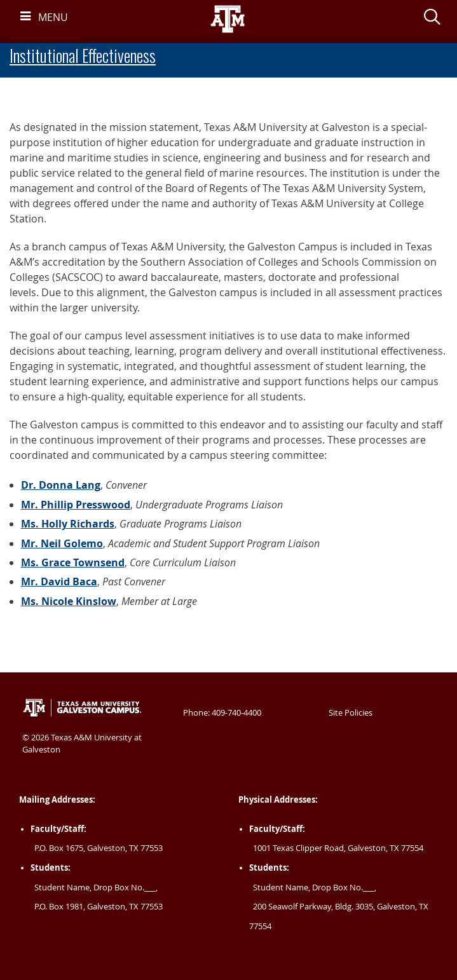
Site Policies (351, 712)
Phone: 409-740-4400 (222, 712)
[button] (432, 19)
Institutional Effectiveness (83, 56)
